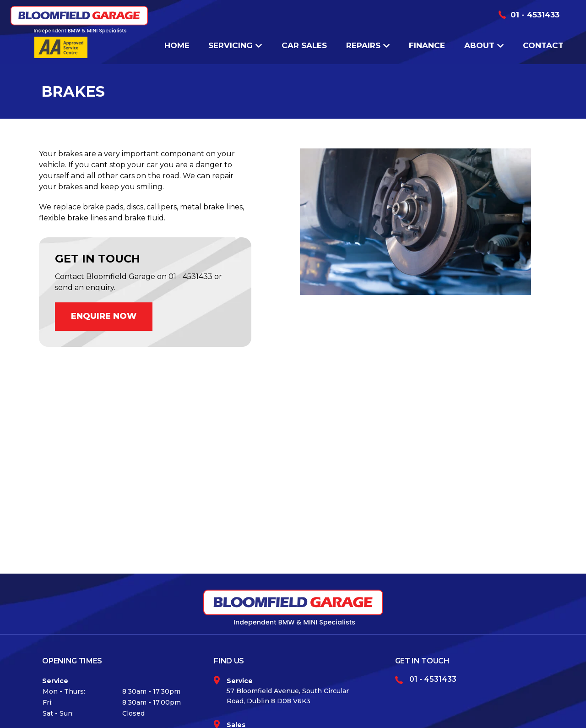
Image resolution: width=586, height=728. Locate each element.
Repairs (368, 45)
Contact (543, 45)
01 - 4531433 (535, 15)
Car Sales (304, 45)
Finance (427, 45)
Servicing (235, 45)
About (484, 45)
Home (177, 45)
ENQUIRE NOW (104, 316)
